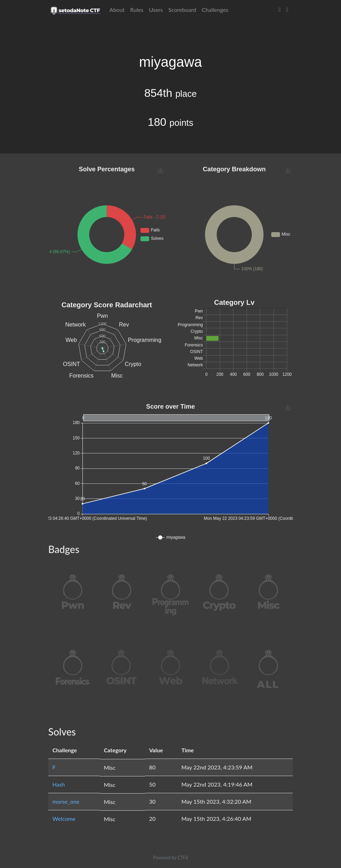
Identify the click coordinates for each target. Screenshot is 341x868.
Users (156, 10)
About (117, 10)
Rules (137, 10)
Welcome (64, 819)
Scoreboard (182, 10)
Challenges (215, 10)
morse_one (66, 801)
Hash (59, 784)
